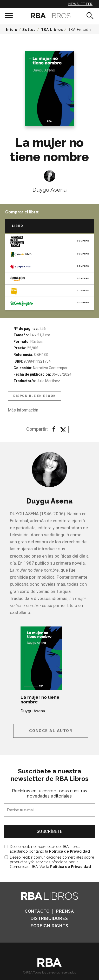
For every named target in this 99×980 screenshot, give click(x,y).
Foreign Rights (49, 926)
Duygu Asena (49, 190)
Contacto (37, 911)
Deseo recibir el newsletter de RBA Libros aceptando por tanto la (50, 849)
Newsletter (80, 4)
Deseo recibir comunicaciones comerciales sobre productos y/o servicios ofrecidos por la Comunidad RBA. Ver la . (52, 862)
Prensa (65, 911)
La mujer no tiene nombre (40, 700)
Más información (23, 410)
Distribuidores (49, 919)
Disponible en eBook (35, 396)
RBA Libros (52, 30)
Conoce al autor (51, 731)
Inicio (12, 30)
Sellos (29, 30)
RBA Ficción (79, 30)
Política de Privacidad (70, 851)
